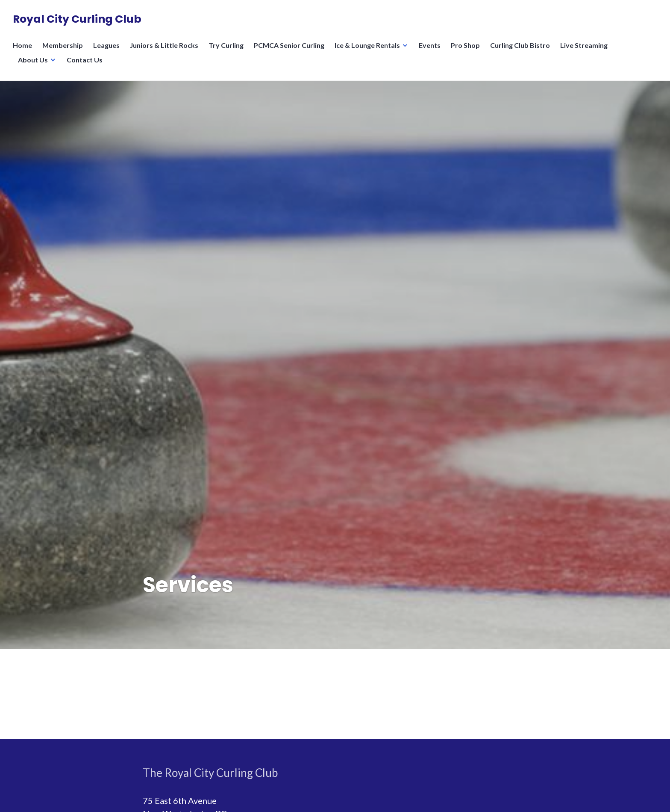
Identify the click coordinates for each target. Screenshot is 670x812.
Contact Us (85, 60)
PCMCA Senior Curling (289, 45)
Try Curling (226, 45)
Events (430, 45)
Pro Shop (465, 45)
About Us (33, 60)
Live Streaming (584, 45)
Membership (63, 45)
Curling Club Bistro (520, 45)
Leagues (106, 45)
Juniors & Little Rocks (164, 45)
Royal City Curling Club (77, 19)
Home (22, 45)
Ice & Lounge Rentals (367, 45)
